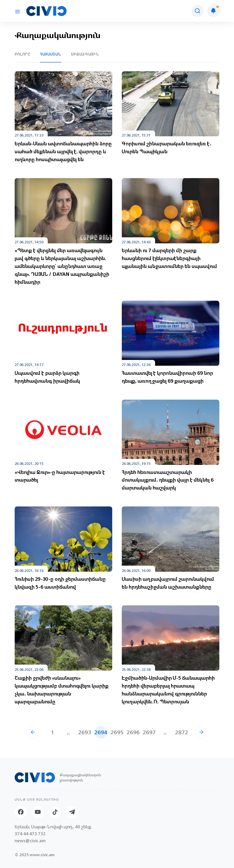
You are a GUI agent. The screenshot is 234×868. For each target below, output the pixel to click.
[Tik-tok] (55, 812)
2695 (117, 732)
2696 (133, 732)
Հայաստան (51, 54)
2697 (149, 732)
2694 (101, 732)
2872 (182, 732)
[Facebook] (21, 812)
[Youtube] (38, 812)
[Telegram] (72, 812)
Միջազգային (85, 54)
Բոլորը (23, 54)
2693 (85, 732)
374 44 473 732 (30, 834)
